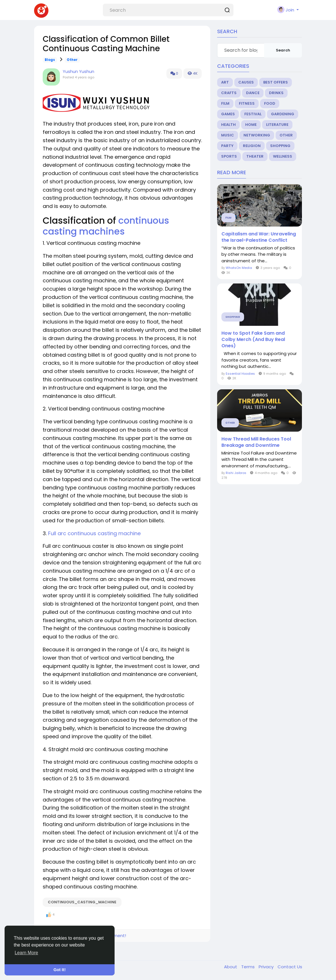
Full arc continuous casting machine (94, 533)
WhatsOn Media (239, 268)
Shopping (280, 146)
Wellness (283, 156)
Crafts (229, 93)
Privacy (267, 967)
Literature (277, 125)
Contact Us (290, 967)
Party (227, 146)
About (231, 967)
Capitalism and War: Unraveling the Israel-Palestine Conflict (259, 237)
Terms (248, 967)
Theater (255, 156)
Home (251, 125)
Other (72, 60)
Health (228, 125)
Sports (229, 156)
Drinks (276, 93)
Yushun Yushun (78, 71)
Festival (253, 114)
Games (228, 114)
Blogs (50, 60)
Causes (246, 82)
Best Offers (276, 82)
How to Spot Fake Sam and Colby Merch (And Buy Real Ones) (253, 340)
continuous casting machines (106, 226)
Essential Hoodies (240, 374)
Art (225, 82)
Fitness (247, 103)
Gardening (283, 114)
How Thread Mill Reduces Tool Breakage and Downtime (256, 442)
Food (270, 103)
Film (225, 103)
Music (228, 135)
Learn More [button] (26, 953)
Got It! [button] (60, 970)
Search (283, 50)
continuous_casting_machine (82, 902)
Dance (253, 93)
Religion (252, 146)
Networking (257, 135)
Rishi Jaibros (236, 473)
